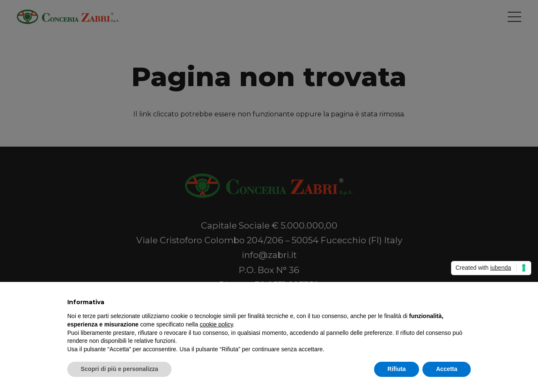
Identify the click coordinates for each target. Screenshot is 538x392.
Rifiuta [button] (397, 369)
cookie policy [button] (216, 324)
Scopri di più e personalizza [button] (119, 369)
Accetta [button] (447, 369)
